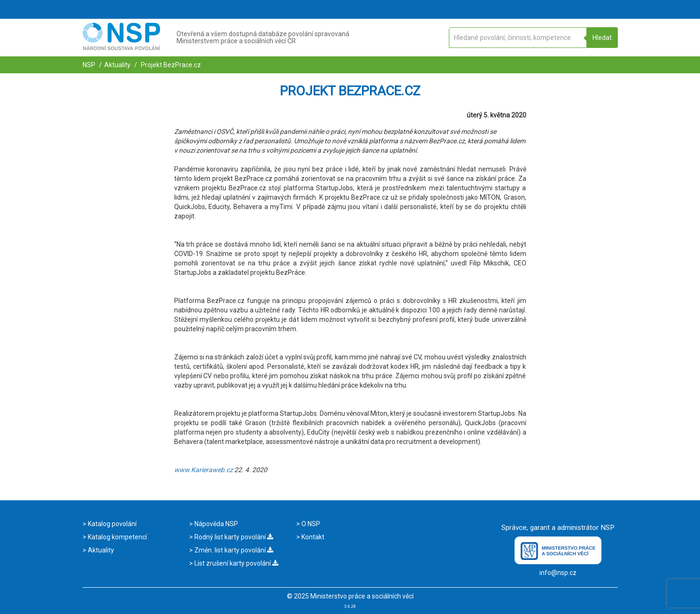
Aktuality (117, 65)
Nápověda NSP (215, 524)
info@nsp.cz (558, 573)
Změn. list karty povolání (233, 550)
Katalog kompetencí (117, 537)
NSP (89, 65)
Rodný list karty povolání (233, 537)
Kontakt (312, 537)
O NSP (310, 524)
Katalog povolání (112, 524)
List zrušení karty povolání (236, 563)
